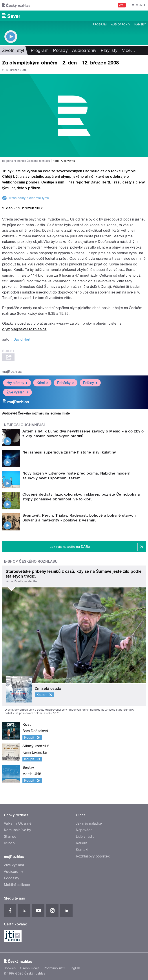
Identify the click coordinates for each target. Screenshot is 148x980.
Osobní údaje (30, 968)
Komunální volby (17, 830)
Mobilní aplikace (17, 885)
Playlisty (109, 50)
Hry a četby (17, 383)
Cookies (10, 968)
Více (129, 50)
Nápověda (84, 830)
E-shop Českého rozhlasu (31, 561)
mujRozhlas (12, 372)
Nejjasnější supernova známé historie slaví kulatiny (69, 452)
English (75, 968)
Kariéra (82, 843)
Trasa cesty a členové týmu (29, 198)
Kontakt (82, 850)
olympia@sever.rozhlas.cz (24, 329)
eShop (9, 843)
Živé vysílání (17, 392)
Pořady (60, 50)
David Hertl (22, 339)
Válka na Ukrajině (18, 823)
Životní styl (13, 50)
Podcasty (12, 878)
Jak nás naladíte (89, 823)
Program (100, 25)
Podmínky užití (55, 968)
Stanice (10, 837)
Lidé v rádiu (85, 837)
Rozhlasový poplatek (93, 856)
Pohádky (66, 383)
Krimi (42, 383)
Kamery (140, 25)
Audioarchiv (121, 25)
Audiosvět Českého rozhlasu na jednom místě (36, 413)
